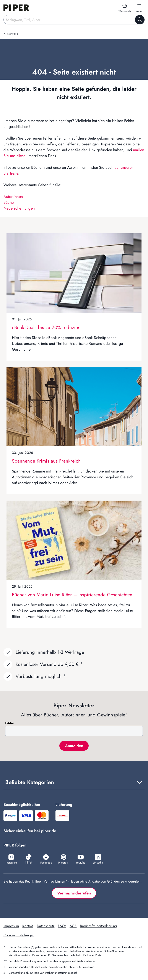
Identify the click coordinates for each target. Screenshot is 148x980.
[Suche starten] (140, 20)
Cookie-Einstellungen (19, 935)
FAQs (62, 926)
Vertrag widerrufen (74, 893)
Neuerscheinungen (19, 208)
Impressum (11, 926)
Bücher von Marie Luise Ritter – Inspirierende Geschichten (72, 595)
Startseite (13, 34)
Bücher (9, 202)
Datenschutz (46, 926)
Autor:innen (13, 197)
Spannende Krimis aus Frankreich (46, 461)
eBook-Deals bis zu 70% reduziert (46, 327)
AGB (73, 926)
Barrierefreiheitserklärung (98, 926)
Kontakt (28, 926)
